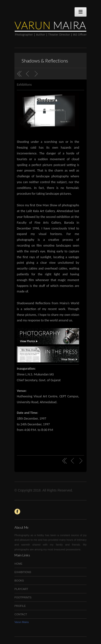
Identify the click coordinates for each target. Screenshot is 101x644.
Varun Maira (22, 622)
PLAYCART (21, 589)
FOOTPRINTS (23, 597)
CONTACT (21, 614)
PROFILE (20, 606)
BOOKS (19, 581)
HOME (18, 564)
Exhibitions (24, 85)
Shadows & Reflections (45, 61)
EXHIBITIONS (23, 572)
